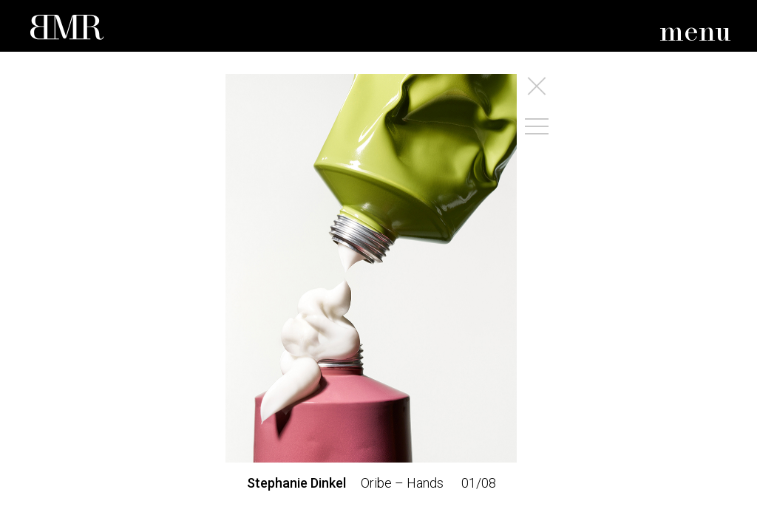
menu (695, 33)
